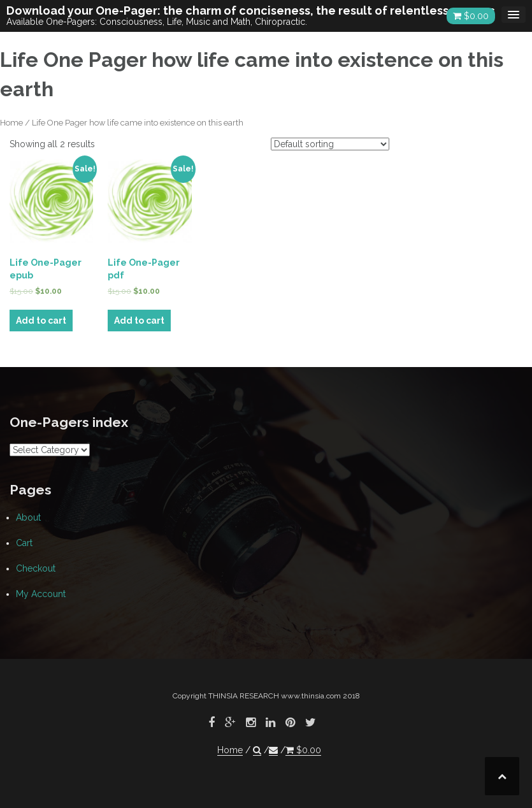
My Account (41, 594)
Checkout (36, 568)
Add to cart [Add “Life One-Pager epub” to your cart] (41, 321)
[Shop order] (330, 144)
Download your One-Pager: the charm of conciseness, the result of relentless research (254, 11)
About (28, 517)
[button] (257, 750)
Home (11, 123)
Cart (24, 543)
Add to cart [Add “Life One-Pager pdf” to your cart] (139, 321)
